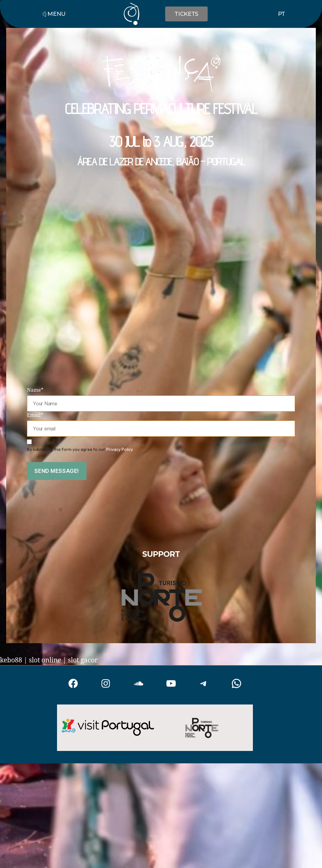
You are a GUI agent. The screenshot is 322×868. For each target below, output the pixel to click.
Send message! (57, 471)
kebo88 (11, 660)
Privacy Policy (120, 449)
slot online (45, 660)
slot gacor (83, 660)
